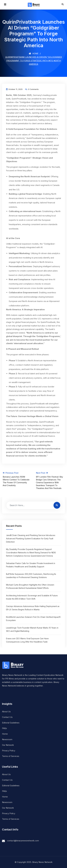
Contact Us (7, 717)
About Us (6, 712)
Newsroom (7, 739)
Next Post (50, 481)
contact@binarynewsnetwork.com (23, 841)
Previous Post (17, 479)
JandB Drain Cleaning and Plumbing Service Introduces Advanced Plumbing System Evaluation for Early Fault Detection (31, 539)
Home (34, 54)
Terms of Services (11, 756)
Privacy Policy (9, 751)
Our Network (8, 745)
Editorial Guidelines (11, 723)
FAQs (4, 728)
